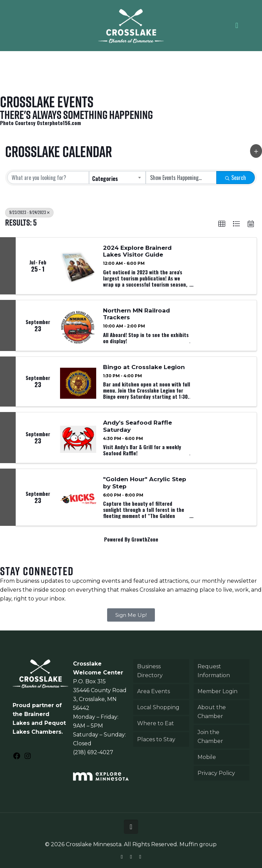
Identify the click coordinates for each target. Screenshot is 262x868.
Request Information (214, 671)
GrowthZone (145, 539)
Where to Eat (156, 723)
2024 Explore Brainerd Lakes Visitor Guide (137, 251)
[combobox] (117, 178)
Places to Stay (156, 739)
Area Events (154, 691)
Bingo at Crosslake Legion (144, 367)
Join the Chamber (210, 737)
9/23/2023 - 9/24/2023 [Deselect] (29, 212)
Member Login (217, 691)
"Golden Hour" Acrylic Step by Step (145, 483)
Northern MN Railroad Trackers (136, 314)
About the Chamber (212, 712)
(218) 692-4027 (93, 752)
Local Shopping (158, 707)
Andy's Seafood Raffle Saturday (137, 426)
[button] (256, 151)
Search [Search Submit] (236, 178)
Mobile (207, 757)
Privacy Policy (216, 773)
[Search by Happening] (181, 178)
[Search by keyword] (48, 178)
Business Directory (150, 671)
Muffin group (198, 844)
